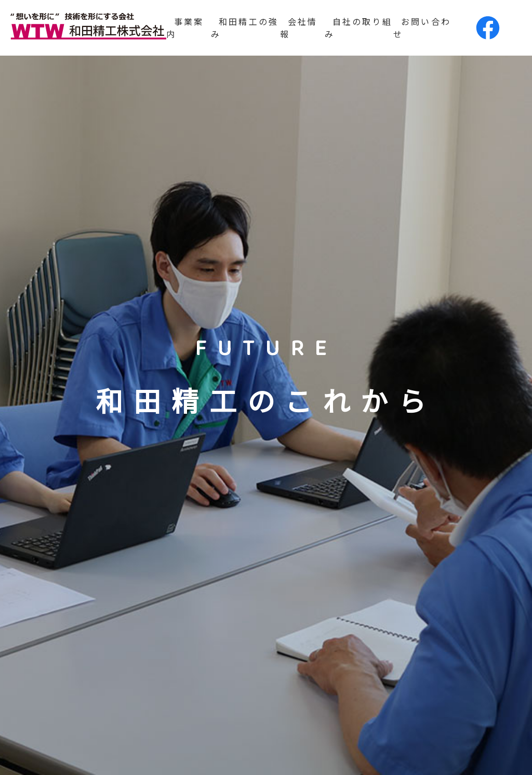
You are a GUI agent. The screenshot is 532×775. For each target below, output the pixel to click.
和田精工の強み (245, 28)
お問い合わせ (422, 28)
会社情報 (299, 28)
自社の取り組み (358, 28)
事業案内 (185, 28)
